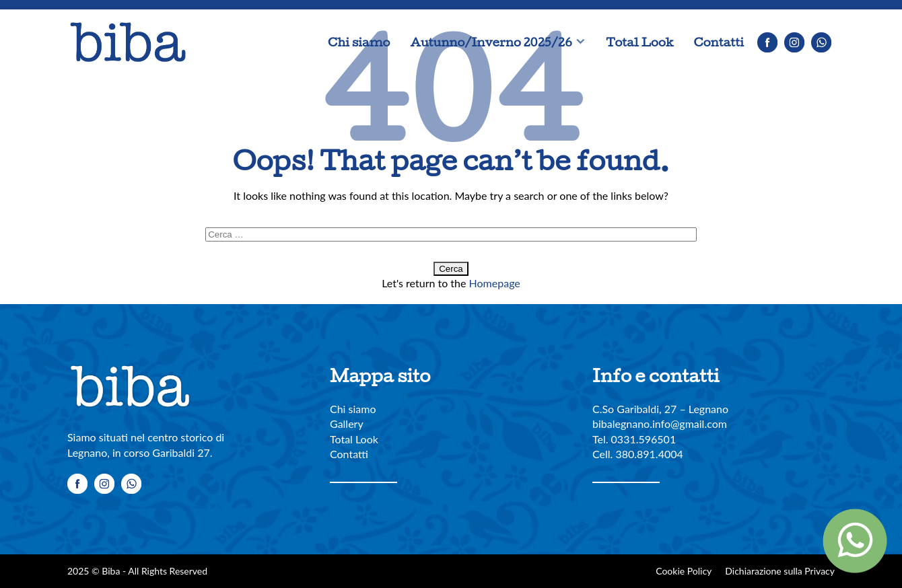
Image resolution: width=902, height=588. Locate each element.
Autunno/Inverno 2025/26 (491, 42)
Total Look (639, 42)
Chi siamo (359, 42)
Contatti (719, 42)
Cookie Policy (684, 571)
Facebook (767, 42)
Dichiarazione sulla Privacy (780, 571)
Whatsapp (821, 42)
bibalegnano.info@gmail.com (660, 424)
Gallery (347, 424)
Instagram (794, 42)
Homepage (495, 283)
